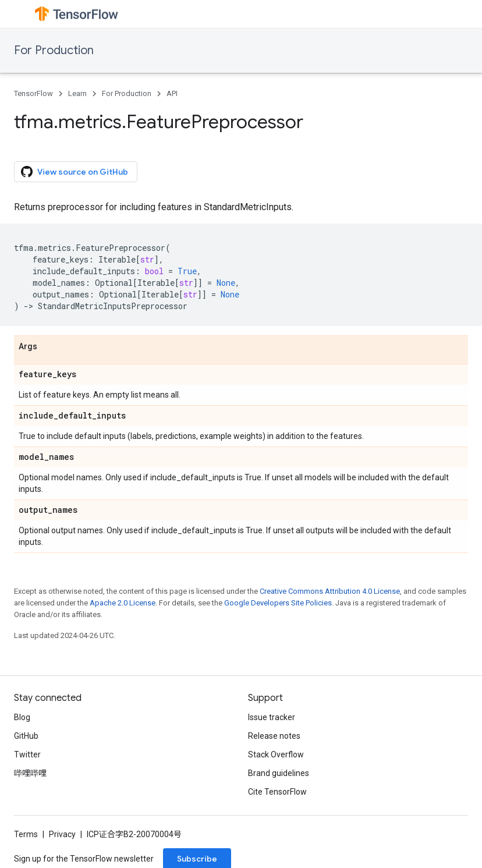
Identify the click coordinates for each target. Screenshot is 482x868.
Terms (26, 834)
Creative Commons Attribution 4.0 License (330, 591)
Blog (22, 717)
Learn (77, 93)
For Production (54, 50)
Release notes (274, 736)
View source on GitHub (75, 172)
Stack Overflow (276, 754)
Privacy (62, 834)
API (172, 93)
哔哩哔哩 (30, 773)
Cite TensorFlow (277, 792)
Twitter (27, 754)
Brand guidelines (279, 773)
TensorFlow (33, 93)
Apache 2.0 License (123, 603)
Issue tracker (272, 717)
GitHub (26, 736)
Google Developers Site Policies (278, 603)
